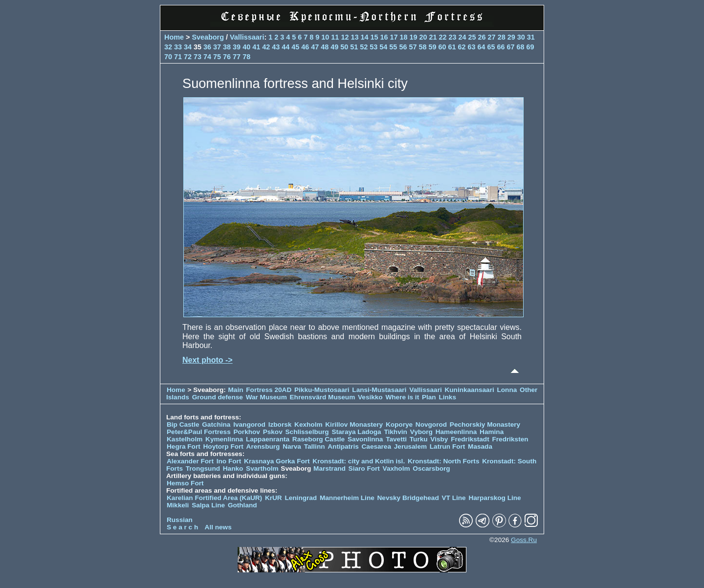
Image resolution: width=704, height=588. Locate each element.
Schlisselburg (307, 432)
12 (345, 37)
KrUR (274, 498)
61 (452, 47)
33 (178, 47)
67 (511, 47)
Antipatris (343, 446)
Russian (180, 520)
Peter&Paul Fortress (199, 432)
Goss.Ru (524, 540)
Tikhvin (395, 432)
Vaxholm (396, 468)
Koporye (399, 425)
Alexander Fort (190, 461)
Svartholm (262, 468)
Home (174, 37)
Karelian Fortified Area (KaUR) (214, 498)
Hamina (492, 432)
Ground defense (219, 397)
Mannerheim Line (347, 498)
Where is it (402, 397)
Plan (429, 397)
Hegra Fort (184, 446)
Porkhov (246, 432)
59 (432, 47)
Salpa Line (208, 505)
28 (502, 37)
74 (207, 57)
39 (237, 47)
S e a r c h (182, 527)
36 (207, 47)
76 (227, 57)
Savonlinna (365, 439)
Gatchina (216, 425)
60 (442, 47)
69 (530, 47)
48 (325, 47)
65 (491, 47)
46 (305, 47)
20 (423, 37)
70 (168, 57)
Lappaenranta (268, 439)
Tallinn (315, 446)
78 (246, 57)
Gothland (242, 505)
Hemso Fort (185, 483)
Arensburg (263, 446)
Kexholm (308, 425)
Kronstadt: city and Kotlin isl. (359, 461)
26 (482, 37)
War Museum (267, 397)
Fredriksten (510, 439)
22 (443, 37)
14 (364, 37)
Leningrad (301, 498)
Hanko (233, 468)
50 (344, 47)
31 (531, 37)
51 (354, 47)
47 (315, 47)
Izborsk (280, 425)
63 (471, 47)
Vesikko (370, 397)
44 (286, 47)
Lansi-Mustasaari (379, 390)
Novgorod (431, 425)
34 (188, 47)
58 (422, 47)
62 (462, 47)
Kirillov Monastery (354, 425)
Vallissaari (247, 37)
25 (472, 37)
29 (511, 37)
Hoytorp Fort (223, 446)
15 (374, 37)
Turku (419, 439)
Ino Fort (229, 461)
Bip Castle (183, 425)
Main (236, 390)
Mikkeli (178, 505)
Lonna (507, 390)
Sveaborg (208, 37)
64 (482, 47)
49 (334, 47)
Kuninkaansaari (469, 390)
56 (403, 47)
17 (394, 37)
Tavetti (396, 439)
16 (384, 37)
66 (501, 47)
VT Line (454, 498)
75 (217, 57)
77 (237, 57)
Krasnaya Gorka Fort (277, 461)
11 (335, 37)
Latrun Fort (448, 446)
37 (217, 47)
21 (433, 37)
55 (393, 47)
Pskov (273, 432)
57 (413, 47)
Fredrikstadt (470, 439)
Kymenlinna (224, 439)
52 (364, 47)
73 (198, 57)
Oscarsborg (431, 468)
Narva (292, 446)
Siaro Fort (364, 468)
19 (413, 37)
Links (447, 397)
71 (178, 57)
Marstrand (330, 468)
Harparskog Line (495, 498)
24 (462, 37)
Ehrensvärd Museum (323, 397)
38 (227, 47)
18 (403, 37)
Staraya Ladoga (356, 432)
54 (383, 47)
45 (295, 47)
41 (256, 47)
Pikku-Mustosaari (322, 390)
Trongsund (203, 468)
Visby (439, 439)
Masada (480, 446)
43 (276, 47)
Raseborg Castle (319, 439)
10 (325, 37)
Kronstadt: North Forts (444, 461)
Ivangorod (249, 425)
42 (266, 47)
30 (521, 37)
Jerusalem (410, 446)
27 (492, 37)
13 (354, 37)
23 (453, 37)
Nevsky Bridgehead (408, 498)
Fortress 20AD (269, 390)
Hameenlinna (456, 432)
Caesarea (376, 446)
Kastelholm (185, 439)
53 (374, 47)
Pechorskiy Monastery (485, 425)
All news (218, 527)
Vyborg (421, 432)
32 (168, 47)
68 (521, 47)
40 (246, 47)
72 (188, 57)
